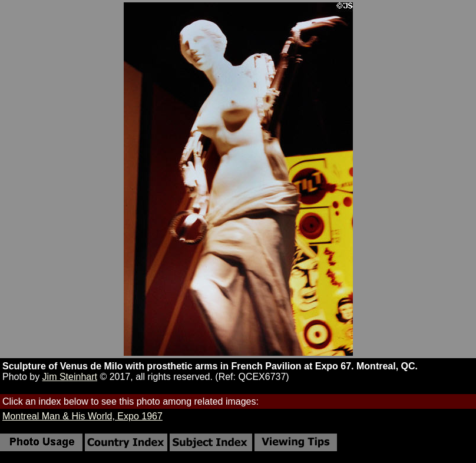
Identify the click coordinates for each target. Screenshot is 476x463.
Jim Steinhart (70, 377)
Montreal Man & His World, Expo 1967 (82, 416)
